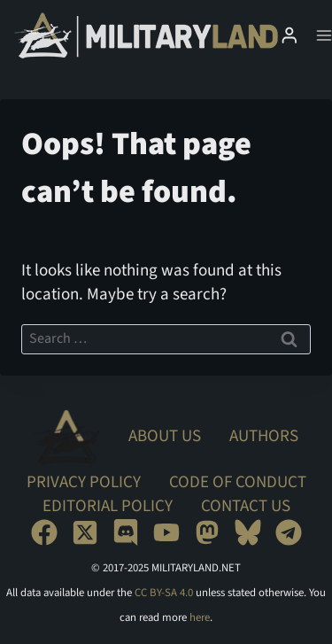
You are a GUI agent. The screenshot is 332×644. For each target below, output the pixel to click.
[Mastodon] (207, 532)
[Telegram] (289, 532)
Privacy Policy (84, 482)
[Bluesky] (248, 532)
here (200, 617)
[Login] (290, 35)
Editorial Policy (108, 506)
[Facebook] (44, 532)
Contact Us (246, 506)
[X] (85, 532)
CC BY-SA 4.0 (164, 593)
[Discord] (126, 532)
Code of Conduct (238, 482)
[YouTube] (166, 532)
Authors (264, 436)
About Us (165, 436)
